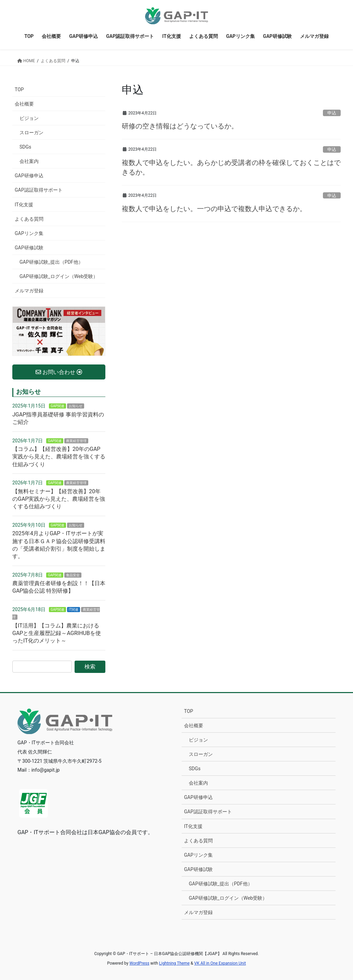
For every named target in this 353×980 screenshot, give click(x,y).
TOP (19, 89)
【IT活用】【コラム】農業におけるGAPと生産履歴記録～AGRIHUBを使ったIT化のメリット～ (57, 633)
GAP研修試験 (29, 248)
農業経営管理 (76, 441)
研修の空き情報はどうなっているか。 (180, 126)
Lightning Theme (174, 963)
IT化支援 (24, 205)
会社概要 (24, 104)
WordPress (139, 963)
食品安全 (73, 575)
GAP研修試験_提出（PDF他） (51, 262)
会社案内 (29, 161)
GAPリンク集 (29, 233)
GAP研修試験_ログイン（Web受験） (59, 276)
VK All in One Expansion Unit (220, 963)
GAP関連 (57, 406)
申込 (332, 113)
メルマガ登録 (29, 291)
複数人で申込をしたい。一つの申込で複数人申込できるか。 (214, 209)
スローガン (31, 133)
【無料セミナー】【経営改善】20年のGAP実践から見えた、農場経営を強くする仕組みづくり (59, 499)
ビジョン (29, 118)
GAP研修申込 (29, 176)
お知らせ (76, 406)
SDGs (25, 147)
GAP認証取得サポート (39, 190)
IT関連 (74, 610)
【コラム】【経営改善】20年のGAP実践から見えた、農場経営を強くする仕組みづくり (59, 457)
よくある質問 (29, 219)
